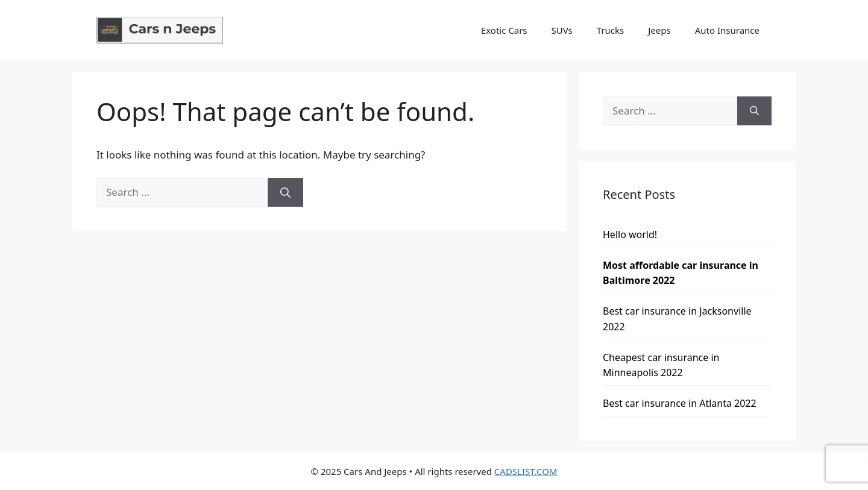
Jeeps (659, 30)
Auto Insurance (727, 30)
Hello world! (630, 234)
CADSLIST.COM (526, 471)
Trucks (610, 30)
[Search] (285, 192)
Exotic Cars (504, 30)
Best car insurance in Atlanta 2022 (680, 403)
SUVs (562, 30)
